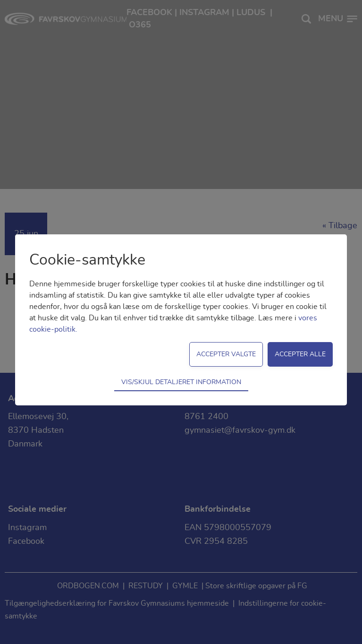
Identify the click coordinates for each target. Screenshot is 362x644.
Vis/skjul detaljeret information (181, 382)
